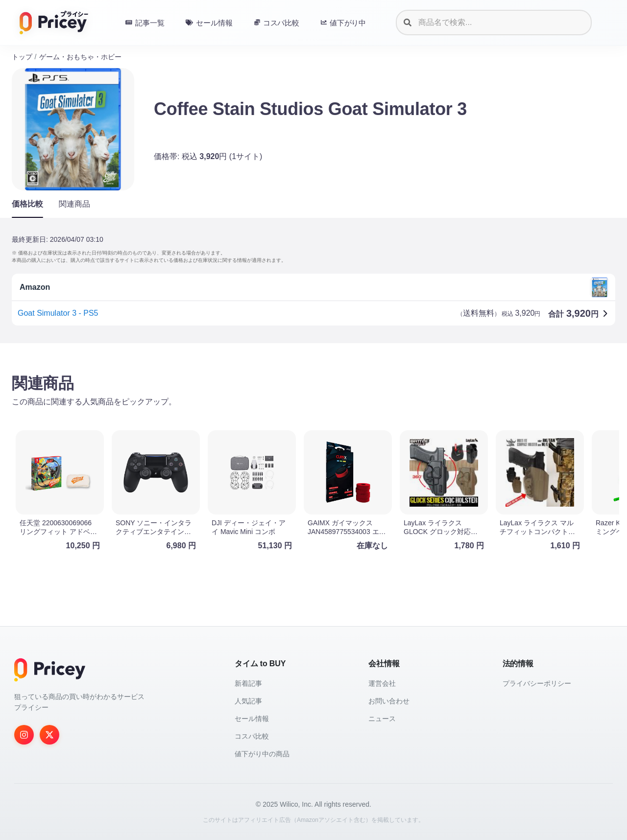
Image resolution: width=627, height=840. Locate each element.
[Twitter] (49, 735)
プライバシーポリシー (537, 683)
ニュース (382, 719)
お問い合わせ (389, 701)
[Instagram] (24, 735)
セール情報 (252, 719)
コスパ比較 (252, 736)
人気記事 (248, 701)
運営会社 (382, 683)
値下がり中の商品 (262, 754)
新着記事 (248, 683)
